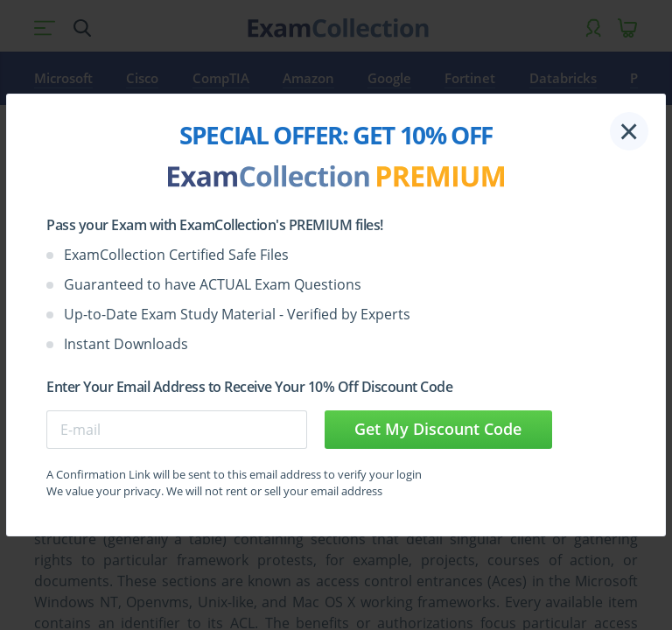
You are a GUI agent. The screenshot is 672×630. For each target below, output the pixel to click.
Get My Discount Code (438, 429)
